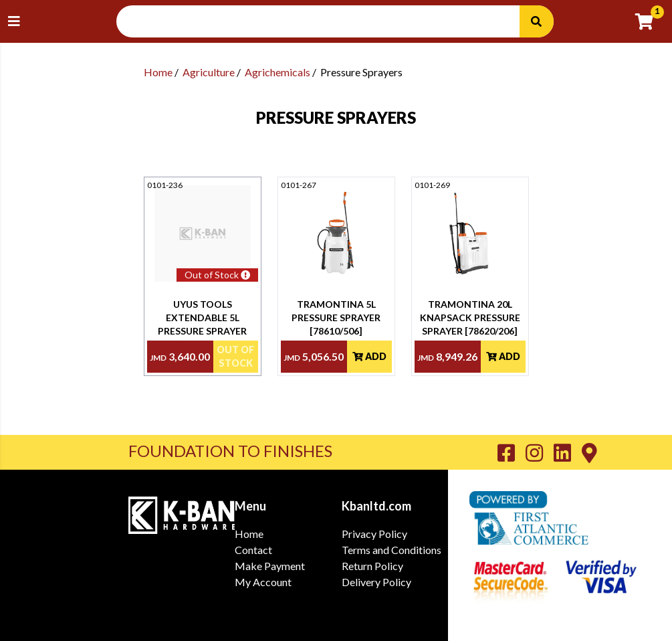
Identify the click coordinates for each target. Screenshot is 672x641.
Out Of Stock (235, 356)
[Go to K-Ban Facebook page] (512, 452)
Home (158, 72)
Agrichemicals (277, 72)
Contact (253, 550)
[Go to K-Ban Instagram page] (540, 452)
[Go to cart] (650, 21)
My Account (263, 582)
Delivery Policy (376, 582)
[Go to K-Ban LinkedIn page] (568, 452)
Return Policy (372, 566)
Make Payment (270, 566)
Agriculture (209, 72)
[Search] (537, 21)
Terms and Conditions (391, 550)
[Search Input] (326, 21)
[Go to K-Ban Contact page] (589, 452)
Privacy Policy (374, 534)
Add (369, 356)
